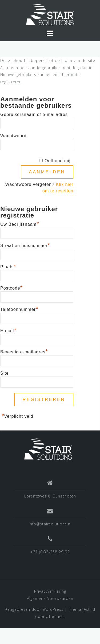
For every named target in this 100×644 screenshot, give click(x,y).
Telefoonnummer (19, 309)
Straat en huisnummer (25, 245)
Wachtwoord (13, 136)
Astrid (89, 609)
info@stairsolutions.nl (50, 524)
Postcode (11, 287)
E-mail (8, 330)
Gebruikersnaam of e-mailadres (34, 114)
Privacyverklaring (50, 591)
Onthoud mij (57, 161)
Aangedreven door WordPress (34, 609)
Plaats (8, 266)
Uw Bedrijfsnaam (20, 224)
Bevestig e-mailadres (24, 351)
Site (5, 373)
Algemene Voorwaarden (50, 598)
